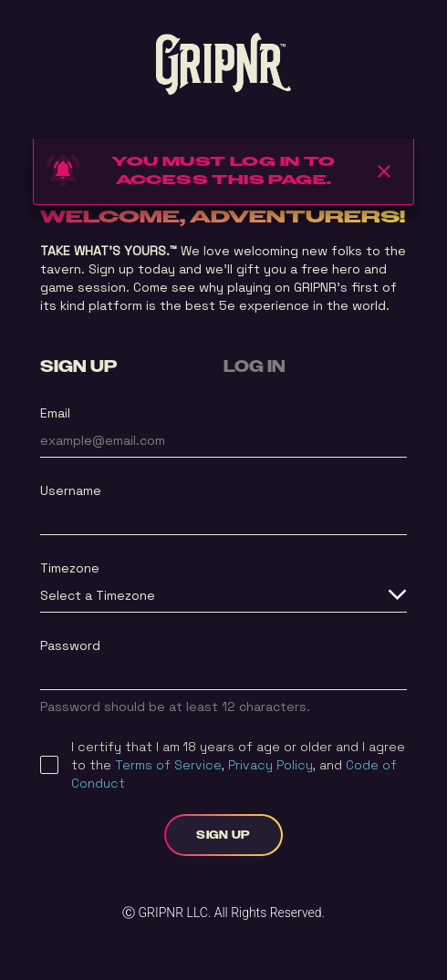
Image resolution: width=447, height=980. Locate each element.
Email (55, 413)
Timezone (70, 568)
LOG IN (255, 367)
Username (71, 490)
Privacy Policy (270, 765)
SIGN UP (78, 367)
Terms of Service (168, 765)
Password (70, 645)
